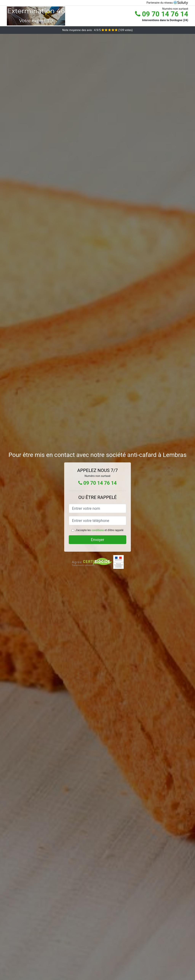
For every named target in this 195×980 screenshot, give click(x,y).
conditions (98, 530)
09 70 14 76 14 (162, 14)
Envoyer (97, 540)
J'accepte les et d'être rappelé (99, 530)
